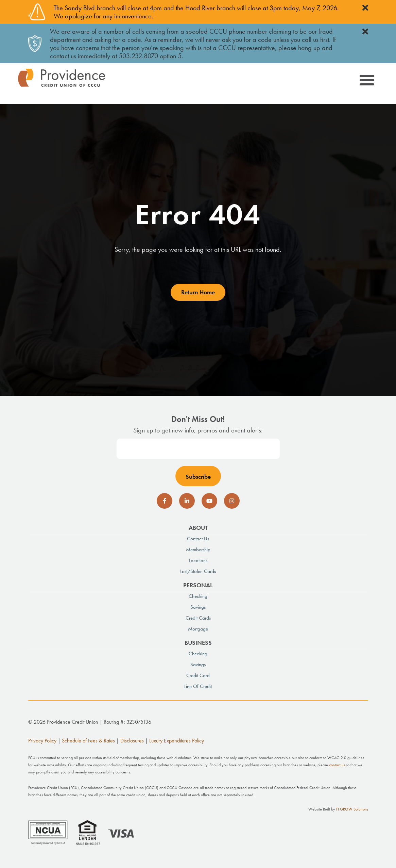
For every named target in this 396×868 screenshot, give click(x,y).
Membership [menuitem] (198, 550)
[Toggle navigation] (366, 81)
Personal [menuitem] (198, 585)
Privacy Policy (42, 741)
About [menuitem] (198, 528)
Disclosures (132, 741)
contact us (337, 765)
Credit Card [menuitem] (198, 675)
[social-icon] (165, 501)
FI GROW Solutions (352, 809)
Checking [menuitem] (198, 596)
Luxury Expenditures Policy (177, 741)
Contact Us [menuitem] (198, 539)
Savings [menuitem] (198, 607)
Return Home (198, 292)
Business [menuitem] (198, 643)
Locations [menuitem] (198, 560)
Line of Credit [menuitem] (198, 686)
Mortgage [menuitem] (198, 629)
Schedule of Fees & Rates (88, 741)
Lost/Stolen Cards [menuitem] (198, 571)
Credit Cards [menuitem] (198, 618)
